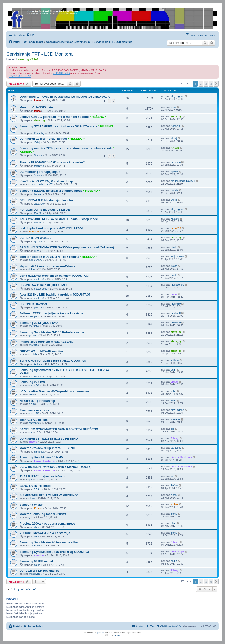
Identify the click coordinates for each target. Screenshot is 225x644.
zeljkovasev (36, 260)
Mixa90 (38, 213)
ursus (174, 382)
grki (31, 517)
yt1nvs (33, 335)
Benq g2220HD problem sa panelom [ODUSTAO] (54, 276)
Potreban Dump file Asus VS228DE (45, 210)
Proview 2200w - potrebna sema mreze (47, 524)
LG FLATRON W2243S (35, 238)
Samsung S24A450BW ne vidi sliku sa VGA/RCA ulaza (58, 126)
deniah (33, 354)
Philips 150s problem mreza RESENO (46, 342)
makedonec (41, 289)
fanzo (37, 100)
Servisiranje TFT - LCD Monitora (39, 54)
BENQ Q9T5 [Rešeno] (35, 486)
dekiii (174, 275)
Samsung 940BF (31, 505)
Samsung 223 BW (32, 382)
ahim (174, 370)
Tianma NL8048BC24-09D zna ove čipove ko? (52, 162)
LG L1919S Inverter (33, 304)
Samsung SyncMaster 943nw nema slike (49, 542)
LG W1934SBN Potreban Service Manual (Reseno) (56, 467)
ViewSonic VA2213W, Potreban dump (46, 181)
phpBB (101, 633)
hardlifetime (36, 377)
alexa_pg (24, 59)
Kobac (38, 508)
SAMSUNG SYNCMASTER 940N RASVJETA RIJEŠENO (59, 429)
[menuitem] (31, 35)
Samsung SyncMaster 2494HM (42, 457)
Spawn (38, 155)
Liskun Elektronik (45, 461)
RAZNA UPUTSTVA (20, 76)
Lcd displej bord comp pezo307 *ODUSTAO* (51, 228)
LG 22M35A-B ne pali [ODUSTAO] (44, 285)
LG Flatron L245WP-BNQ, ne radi (43, 139)
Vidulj (37, 142)
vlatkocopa (177, 551)
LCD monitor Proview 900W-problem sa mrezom (54, 391)
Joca (174, 107)
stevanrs (34, 423)
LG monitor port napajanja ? (40, 172)
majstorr (39, 555)
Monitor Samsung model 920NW (43, 514)
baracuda (39, 452)
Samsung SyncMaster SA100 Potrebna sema (52, 332)
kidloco (38, 364)
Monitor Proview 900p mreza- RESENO (47, 448)
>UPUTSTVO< (61, 73)
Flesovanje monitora (34, 410)
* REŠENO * (98, 117)
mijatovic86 (36, 574)
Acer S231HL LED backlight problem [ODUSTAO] (55, 294)
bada (174, 294)
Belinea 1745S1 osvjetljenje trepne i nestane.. (52, 313)
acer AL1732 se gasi (34, 420)
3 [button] (206, 84)
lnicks (32, 269)
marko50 (39, 279)
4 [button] (211, 84)
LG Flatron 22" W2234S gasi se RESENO (49, 439)
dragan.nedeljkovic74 (41, 184)
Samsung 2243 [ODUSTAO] (39, 323)
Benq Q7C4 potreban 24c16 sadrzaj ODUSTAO (53, 361)
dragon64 (35, 545)
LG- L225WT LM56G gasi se (39, 571)
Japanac (39, 204)
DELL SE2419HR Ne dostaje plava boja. (48, 200)
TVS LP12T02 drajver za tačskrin (43, 476)
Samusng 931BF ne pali (37, 561)
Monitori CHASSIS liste (36, 107)
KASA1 (34, 59)
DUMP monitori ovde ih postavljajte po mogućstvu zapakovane (65, 97)
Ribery (33, 442)
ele (31, 432)
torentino (39, 166)
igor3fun (39, 241)
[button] (216, 84)
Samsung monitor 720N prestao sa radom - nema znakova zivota (66, 148)
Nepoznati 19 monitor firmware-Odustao (48, 266)
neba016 (34, 232)
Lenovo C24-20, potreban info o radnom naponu (54, 117)
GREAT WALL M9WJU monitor (41, 351)
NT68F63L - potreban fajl (37, 401)
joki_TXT (39, 307)
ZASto (38, 489)
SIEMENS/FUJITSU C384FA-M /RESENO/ (49, 495)
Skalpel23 (35, 316)
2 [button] (201, 84)
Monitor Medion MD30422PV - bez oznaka (49, 257)
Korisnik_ (39, 133)
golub (37, 565)
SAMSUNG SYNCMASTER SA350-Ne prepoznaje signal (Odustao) (67, 247)
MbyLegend (178, 96)
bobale (38, 194)
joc (31, 479)
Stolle (174, 200)
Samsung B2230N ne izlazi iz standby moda (51, 191)
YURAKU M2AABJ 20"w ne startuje (45, 533)
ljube (37, 251)
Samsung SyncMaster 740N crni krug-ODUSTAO (54, 552)
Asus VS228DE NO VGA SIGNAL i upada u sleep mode (59, 219)
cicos (32, 498)
